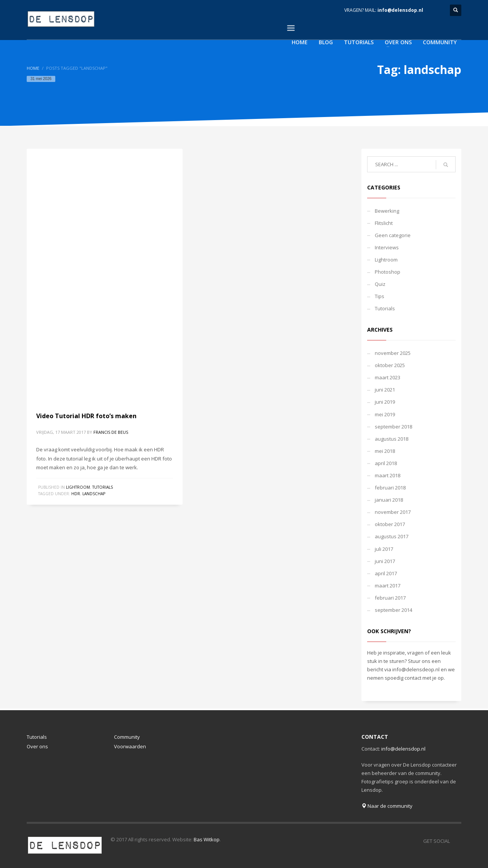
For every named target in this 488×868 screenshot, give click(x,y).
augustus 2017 (392, 536)
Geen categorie (393, 235)
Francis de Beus (111, 432)
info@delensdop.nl (400, 10)
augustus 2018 (392, 439)
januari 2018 (389, 500)
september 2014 (393, 610)
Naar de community (387, 806)
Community (127, 737)
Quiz (380, 284)
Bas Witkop (207, 839)
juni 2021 (385, 390)
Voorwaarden (130, 746)
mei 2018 (385, 451)
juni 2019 (385, 402)
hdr (76, 494)
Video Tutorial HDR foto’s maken (86, 416)
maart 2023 (388, 377)
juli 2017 (384, 549)
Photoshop (388, 272)
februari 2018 (390, 488)
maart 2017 (388, 586)
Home (33, 68)
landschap (94, 494)
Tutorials (103, 487)
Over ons (37, 746)
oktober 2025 (390, 365)
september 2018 (393, 427)
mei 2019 (385, 414)
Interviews (387, 247)
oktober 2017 (390, 524)
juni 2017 (385, 561)
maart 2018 (388, 475)
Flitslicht (384, 223)
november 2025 (393, 353)
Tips (380, 296)
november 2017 (393, 512)
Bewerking (387, 211)
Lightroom (78, 487)
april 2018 (386, 463)
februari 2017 (390, 598)
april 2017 (386, 573)
